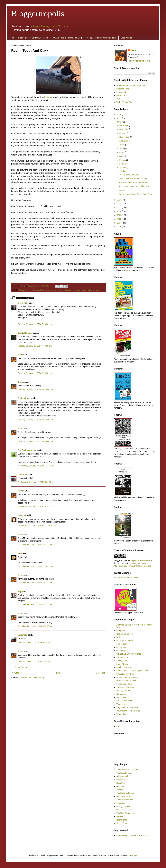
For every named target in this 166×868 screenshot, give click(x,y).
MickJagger (67, 290)
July (121, 145)
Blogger (135, 855)
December (124, 125)
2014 (120, 122)
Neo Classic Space (125, 810)
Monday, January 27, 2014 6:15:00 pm (34, 642)
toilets (90, 290)
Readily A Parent (124, 691)
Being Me (22, 515)
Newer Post (17, 673)
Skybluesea (122, 694)
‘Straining (123, 190)
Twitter (119, 99)
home (48, 290)
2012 (120, 204)
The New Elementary (126, 813)
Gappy (21, 591)
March (122, 160)
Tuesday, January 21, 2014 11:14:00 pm (35, 420)
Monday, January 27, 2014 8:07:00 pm (34, 661)
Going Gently (122, 651)
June (122, 149)
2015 (120, 118)
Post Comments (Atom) (34, 678)
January (123, 168)
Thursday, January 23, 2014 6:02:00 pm (35, 626)
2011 (120, 208)
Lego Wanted (126, 38)
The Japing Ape (123, 657)
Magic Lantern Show (125, 674)
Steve (23, 286)
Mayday (122, 171)
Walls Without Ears (125, 102)
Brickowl (120, 786)
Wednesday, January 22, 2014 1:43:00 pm (36, 466)
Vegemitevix (122, 704)
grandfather (40, 290)
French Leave (123, 644)
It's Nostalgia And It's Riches (129, 654)
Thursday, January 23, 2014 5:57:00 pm (35, 604)
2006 (120, 227)
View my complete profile (139, 61)
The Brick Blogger (124, 773)
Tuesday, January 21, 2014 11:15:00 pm (35, 441)
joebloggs (22, 303)
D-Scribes (121, 637)
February (124, 164)
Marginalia (22, 635)
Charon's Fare (123, 89)
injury (60, 290)
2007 (120, 223)
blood (28, 290)
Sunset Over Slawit (125, 701)
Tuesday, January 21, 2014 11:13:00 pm (35, 389)
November (124, 129)
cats (33, 290)
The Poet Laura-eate (27, 450)
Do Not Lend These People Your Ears (135, 194)
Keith (20, 553)
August (123, 141)
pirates (84, 290)
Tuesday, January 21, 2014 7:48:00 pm (35, 346)
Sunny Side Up (123, 697)
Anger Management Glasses (50, 26)
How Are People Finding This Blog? (67, 38)
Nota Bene (22, 475)
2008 (120, 219)
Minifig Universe (124, 806)
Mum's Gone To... (124, 684)
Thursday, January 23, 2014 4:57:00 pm (35, 583)
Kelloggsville (122, 661)
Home (12, 38)
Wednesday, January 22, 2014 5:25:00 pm (36, 482)
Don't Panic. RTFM (125, 641)
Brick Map (121, 783)
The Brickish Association (127, 770)
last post (48, 97)
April (122, 156)
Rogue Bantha (123, 823)
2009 (120, 215)
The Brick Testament (125, 793)
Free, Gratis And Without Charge (133, 179)
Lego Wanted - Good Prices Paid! (131, 835)
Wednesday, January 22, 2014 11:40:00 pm (37, 526)
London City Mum (124, 667)
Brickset (120, 790)
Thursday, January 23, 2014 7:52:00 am (35, 545)
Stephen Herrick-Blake (140, 560)
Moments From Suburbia (127, 677)
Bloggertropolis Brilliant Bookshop (33, 38)
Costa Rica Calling (125, 634)
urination (97, 290)
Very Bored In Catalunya (127, 707)
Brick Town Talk (123, 796)
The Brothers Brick (125, 800)
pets (78, 290)
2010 (120, 211)
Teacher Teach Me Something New (134, 186)
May (121, 152)
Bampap (22, 290)
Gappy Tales (122, 647)
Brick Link (121, 780)
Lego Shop (121, 803)
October (123, 133)
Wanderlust (121, 714)
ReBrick (120, 816)
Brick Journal (122, 776)
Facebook (121, 95)
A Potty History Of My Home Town (102, 38)
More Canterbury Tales (126, 681)
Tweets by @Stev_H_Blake (126, 578)
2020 (120, 115)
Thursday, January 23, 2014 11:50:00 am (36, 566)
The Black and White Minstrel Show (134, 183)
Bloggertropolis (38, 13)
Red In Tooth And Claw (129, 175)
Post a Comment (22, 667)
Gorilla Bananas (25, 333)
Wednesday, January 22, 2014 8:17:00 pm (36, 506)
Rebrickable (122, 820)
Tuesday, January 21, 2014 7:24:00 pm (35, 324)
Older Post (100, 673)
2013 (120, 200)
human (54, 290)
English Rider (24, 398)
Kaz (118, 726)
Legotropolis (122, 92)
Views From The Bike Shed (128, 711)
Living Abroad (122, 664)
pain (74, 290)
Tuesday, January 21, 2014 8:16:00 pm (35, 373)
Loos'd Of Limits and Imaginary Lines (133, 671)
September (124, 137)
